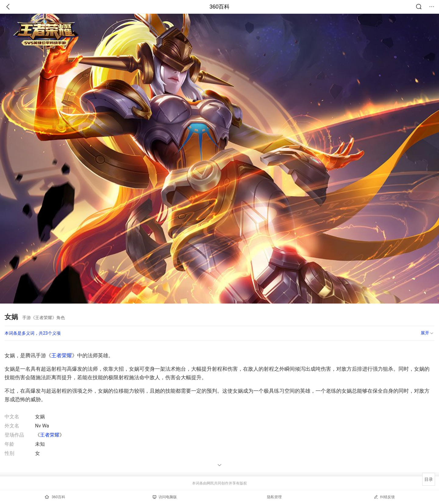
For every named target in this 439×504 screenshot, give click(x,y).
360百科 (220, 7)
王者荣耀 (62, 355)
